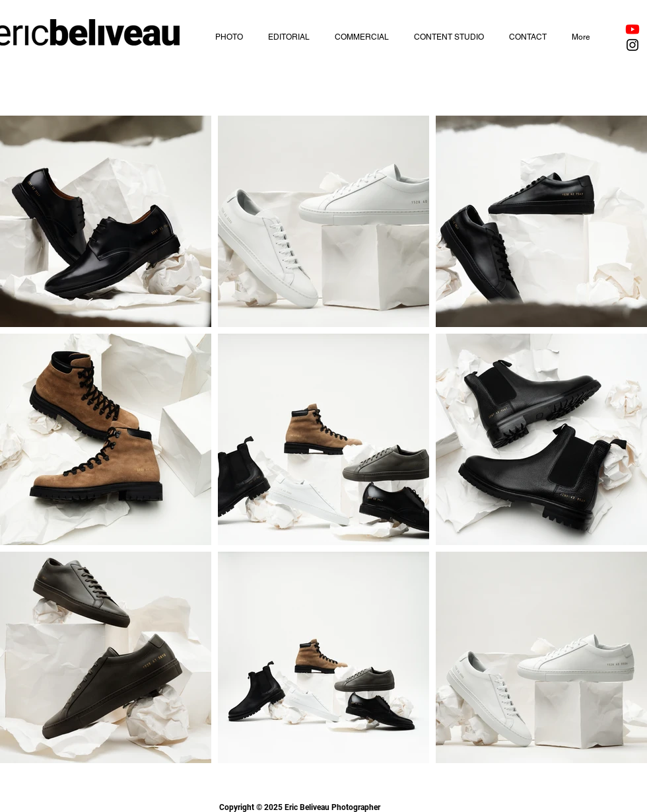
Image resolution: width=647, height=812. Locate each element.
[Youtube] (632, 29)
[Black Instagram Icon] (632, 45)
